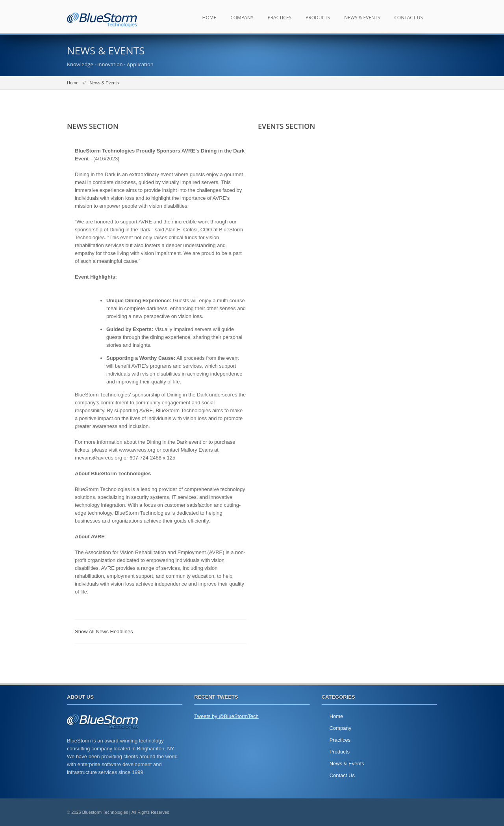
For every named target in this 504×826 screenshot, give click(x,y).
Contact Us (409, 18)
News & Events (362, 18)
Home (209, 18)
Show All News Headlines (104, 632)
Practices (279, 18)
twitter (409, 812)
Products (318, 18)
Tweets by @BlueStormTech (226, 716)
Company (242, 18)
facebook (427, 812)
